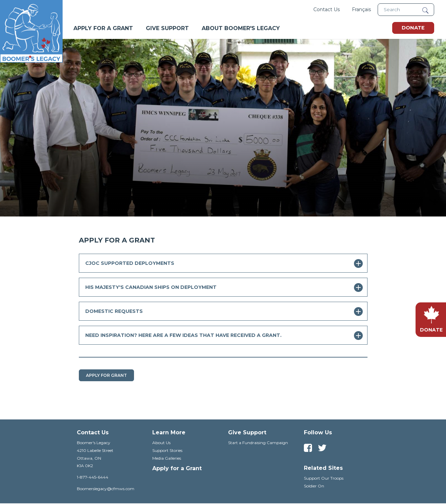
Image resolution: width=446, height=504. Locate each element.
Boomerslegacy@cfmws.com (106, 489)
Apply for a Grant (177, 468)
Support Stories (167, 450)
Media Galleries (167, 458)
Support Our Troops (324, 478)
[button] (223, 263)
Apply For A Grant (103, 28)
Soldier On (314, 486)
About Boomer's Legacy (241, 28)
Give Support (167, 28)
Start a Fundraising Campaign (258, 443)
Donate (413, 28)
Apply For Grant (106, 375)
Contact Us (327, 9)
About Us (161, 443)
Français (361, 9)
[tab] (223, 263)
